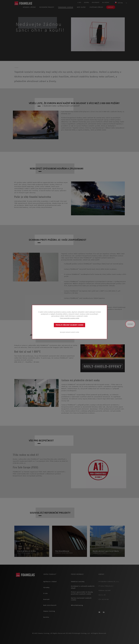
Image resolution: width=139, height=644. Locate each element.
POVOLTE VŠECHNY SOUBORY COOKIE (69, 325)
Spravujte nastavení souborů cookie (70, 332)
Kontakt (130, 324)
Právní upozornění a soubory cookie (69, 318)
